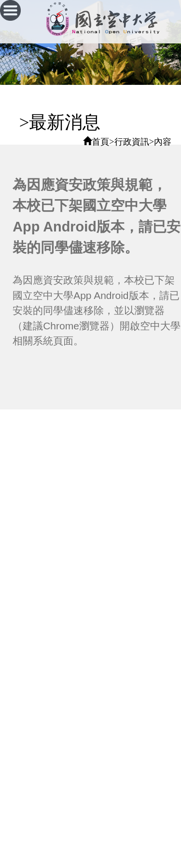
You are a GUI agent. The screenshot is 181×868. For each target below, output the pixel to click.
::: (7, 122)
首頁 (100, 142)
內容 (163, 142)
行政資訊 (132, 142)
